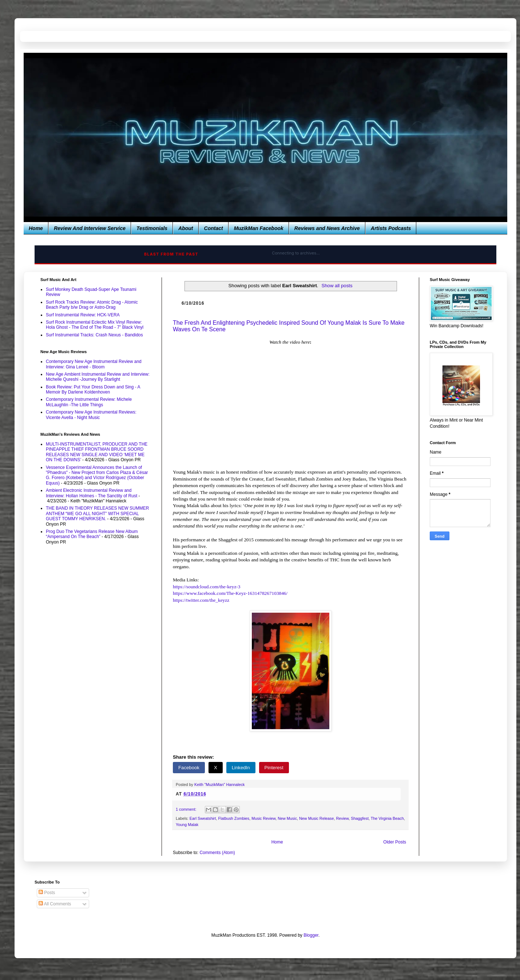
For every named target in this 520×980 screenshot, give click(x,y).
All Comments (55, 904)
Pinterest (274, 768)
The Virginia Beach (387, 818)
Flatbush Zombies (234, 818)
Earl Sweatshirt (203, 818)
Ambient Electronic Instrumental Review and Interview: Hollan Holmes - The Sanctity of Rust (92, 493)
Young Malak (187, 825)
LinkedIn (241, 768)
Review (342, 818)
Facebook (189, 768)
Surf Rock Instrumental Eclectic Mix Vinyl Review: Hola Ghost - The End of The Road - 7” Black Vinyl (95, 325)
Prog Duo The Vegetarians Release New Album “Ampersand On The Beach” (92, 534)
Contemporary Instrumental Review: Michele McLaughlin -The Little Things (89, 402)
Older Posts (395, 842)
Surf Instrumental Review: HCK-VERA (83, 315)
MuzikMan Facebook (259, 228)
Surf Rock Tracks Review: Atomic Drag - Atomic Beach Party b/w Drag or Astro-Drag (92, 305)
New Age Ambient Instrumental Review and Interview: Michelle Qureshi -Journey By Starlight (98, 377)
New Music (287, 818)
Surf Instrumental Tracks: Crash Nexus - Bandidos (94, 335)
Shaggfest (360, 818)
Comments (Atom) (217, 853)
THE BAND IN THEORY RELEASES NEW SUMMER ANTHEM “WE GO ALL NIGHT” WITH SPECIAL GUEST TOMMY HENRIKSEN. (97, 513)
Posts (47, 893)
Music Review (263, 818)
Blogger (311, 935)
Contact (214, 228)
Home (36, 228)
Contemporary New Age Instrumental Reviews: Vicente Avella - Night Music (91, 415)
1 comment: (186, 809)
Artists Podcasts (391, 228)
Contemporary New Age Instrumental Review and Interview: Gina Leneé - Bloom (94, 364)
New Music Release (316, 818)
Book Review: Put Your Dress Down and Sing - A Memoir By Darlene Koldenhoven (93, 390)
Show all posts (337, 286)
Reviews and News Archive (327, 228)
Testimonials (152, 228)
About (186, 228)
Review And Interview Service (90, 228)
